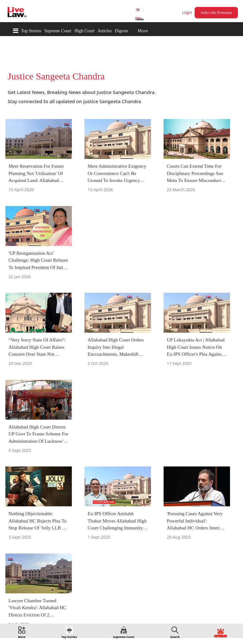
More (143, 31)
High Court (84, 31)
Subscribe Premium (216, 13)
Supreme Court (58, 31)
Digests (121, 31)
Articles (105, 31)
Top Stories (31, 31)
